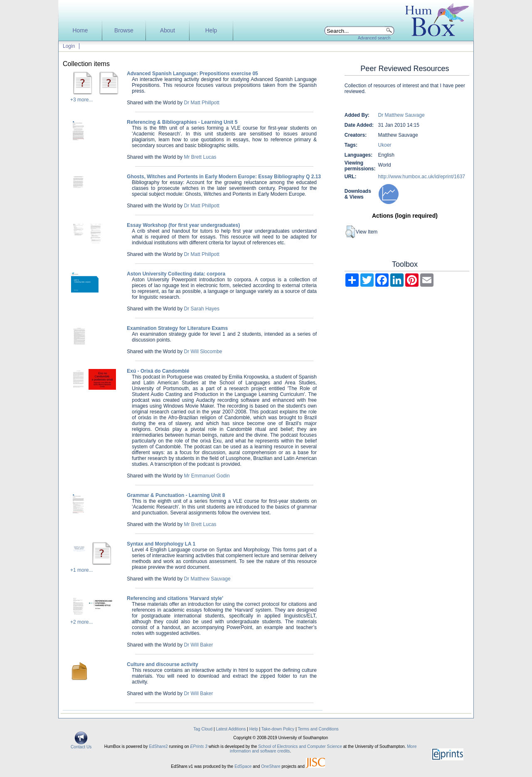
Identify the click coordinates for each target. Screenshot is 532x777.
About (167, 31)
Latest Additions (231, 729)
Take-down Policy (278, 729)
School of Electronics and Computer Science (300, 746)
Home (80, 31)
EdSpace (243, 766)
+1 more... (81, 570)
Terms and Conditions (318, 729)
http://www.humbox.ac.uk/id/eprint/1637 (422, 177)
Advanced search (374, 38)
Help (211, 31)
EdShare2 (158, 746)
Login (69, 46)
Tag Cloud (203, 729)
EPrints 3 (199, 746)
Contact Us (81, 745)
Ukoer (385, 145)
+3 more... (81, 100)
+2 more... (81, 622)
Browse (124, 31)
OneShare (271, 766)
